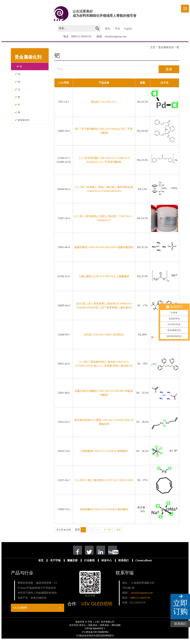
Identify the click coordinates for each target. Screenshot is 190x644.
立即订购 (180, 607)
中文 (118, 28)
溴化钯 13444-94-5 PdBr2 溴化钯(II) (104, 335)
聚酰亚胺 (72, 564)
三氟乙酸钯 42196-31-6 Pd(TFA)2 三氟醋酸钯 (104, 277)
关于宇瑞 (55, 564)
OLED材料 (20, 612)
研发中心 (107, 564)
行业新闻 (89, 564)
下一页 (107, 530)
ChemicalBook (144, 564)
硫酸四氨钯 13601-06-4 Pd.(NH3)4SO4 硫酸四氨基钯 (104, 248)
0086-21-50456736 (81, 35)
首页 (41, 564)
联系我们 (124, 564)
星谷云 (82, 629)
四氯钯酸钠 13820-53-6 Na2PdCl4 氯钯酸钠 (104, 510)
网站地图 (116, 629)
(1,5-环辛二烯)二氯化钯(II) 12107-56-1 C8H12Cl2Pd (104, 481)
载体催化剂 (24, 118)
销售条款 (105, 629)
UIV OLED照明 (97, 608)
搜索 (165, 69)
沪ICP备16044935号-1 (95, 633)
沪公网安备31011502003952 (95, 636)
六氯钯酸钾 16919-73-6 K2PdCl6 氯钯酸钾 (104, 452)
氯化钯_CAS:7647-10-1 (104, 102)
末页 (119, 530)
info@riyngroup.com (116, 35)
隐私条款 (93, 629)
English (128, 28)
